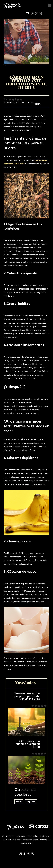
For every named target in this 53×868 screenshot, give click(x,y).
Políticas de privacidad (22, 840)
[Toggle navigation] (50, 5)
